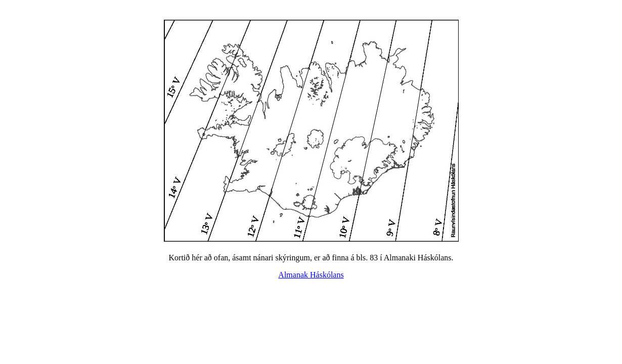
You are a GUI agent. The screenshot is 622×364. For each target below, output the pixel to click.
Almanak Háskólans (311, 275)
